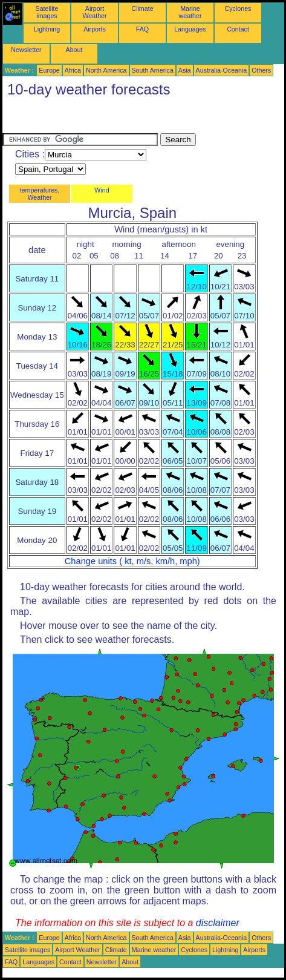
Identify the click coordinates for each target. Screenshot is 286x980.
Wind (102, 190)
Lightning (47, 29)
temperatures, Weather (40, 194)
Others (261, 70)
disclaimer (218, 923)
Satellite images (47, 12)
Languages (190, 29)
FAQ (142, 29)
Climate (142, 8)
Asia (185, 70)
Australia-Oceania (222, 70)
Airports (95, 29)
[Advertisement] (99, 118)
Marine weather (190, 12)
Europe (49, 70)
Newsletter (26, 50)
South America (153, 70)
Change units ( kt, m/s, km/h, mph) (132, 561)
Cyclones (238, 8)
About (74, 50)
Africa (73, 70)
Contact (238, 29)
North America (106, 70)
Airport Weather (94, 12)
